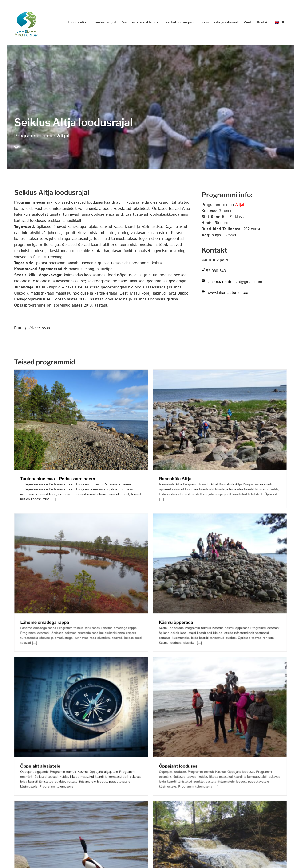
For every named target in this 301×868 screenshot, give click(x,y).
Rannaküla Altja (166, 479)
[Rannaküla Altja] (211, 372)
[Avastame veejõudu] (229, 765)
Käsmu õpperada (185, 604)
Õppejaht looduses (169, 745)
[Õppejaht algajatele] (81, 639)
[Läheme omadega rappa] (99, 498)
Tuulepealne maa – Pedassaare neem (58, 479)
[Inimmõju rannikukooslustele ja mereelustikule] (99, 765)
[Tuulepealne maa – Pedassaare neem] (81, 372)
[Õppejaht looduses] (211, 639)
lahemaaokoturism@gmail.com (235, 282)
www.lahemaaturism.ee (228, 293)
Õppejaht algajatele (40, 745)
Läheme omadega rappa (62, 604)
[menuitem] (277, 22)
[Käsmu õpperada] (229, 498)
